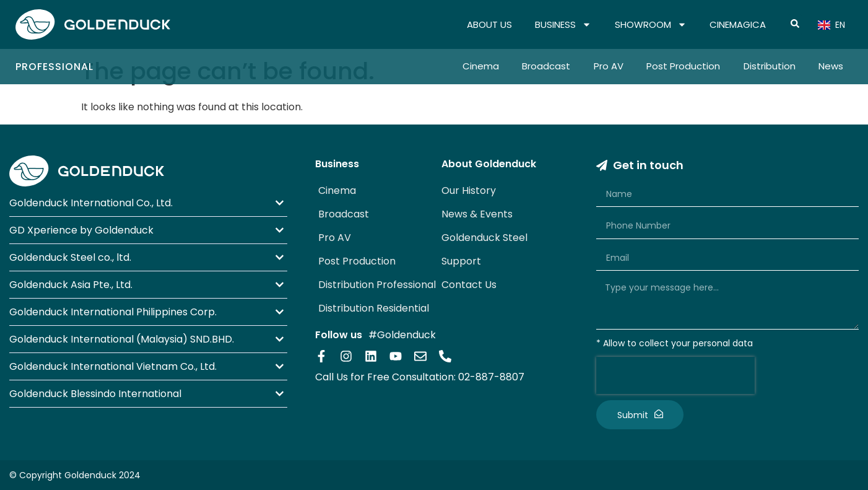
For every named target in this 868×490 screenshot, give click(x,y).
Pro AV (609, 66)
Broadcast (546, 66)
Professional (54, 67)
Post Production (683, 66)
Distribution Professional (377, 285)
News (831, 66)
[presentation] (675, 375)
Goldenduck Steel (484, 238)
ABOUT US (489, 24)
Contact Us (469, 285)
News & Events (477, 214)
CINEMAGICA (738, 24)
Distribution (770, 66)
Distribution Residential (374, 308)
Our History (469, 190)
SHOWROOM (651, 25)
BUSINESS (563, 25)
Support (461, 261)
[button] (148, 203)
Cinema (481, 66)
